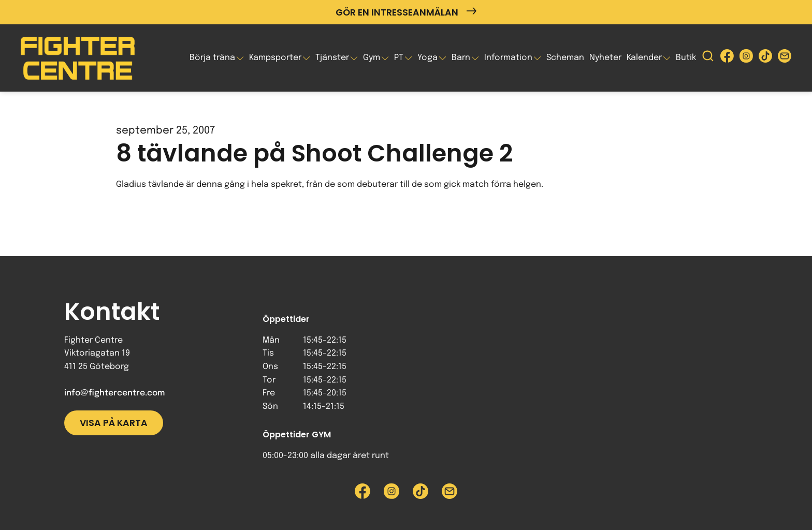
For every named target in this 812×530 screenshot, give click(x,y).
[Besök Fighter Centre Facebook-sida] (727, 58)
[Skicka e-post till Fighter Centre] (785, 58)
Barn (461, 58)
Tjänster (332, 58)
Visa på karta (114, 423)
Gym (372, 58)
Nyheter (605, 58)
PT (399, 58)
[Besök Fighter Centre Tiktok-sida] (765, 58)
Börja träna (212, 58)
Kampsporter (275, 58)
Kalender (644, 58)
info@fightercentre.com (114, 393)
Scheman (565, 58)
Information (508, 58)
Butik (686, 58)
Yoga (427, 58)
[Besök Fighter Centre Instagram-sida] (746, 58)
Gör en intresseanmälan (406, 12)
